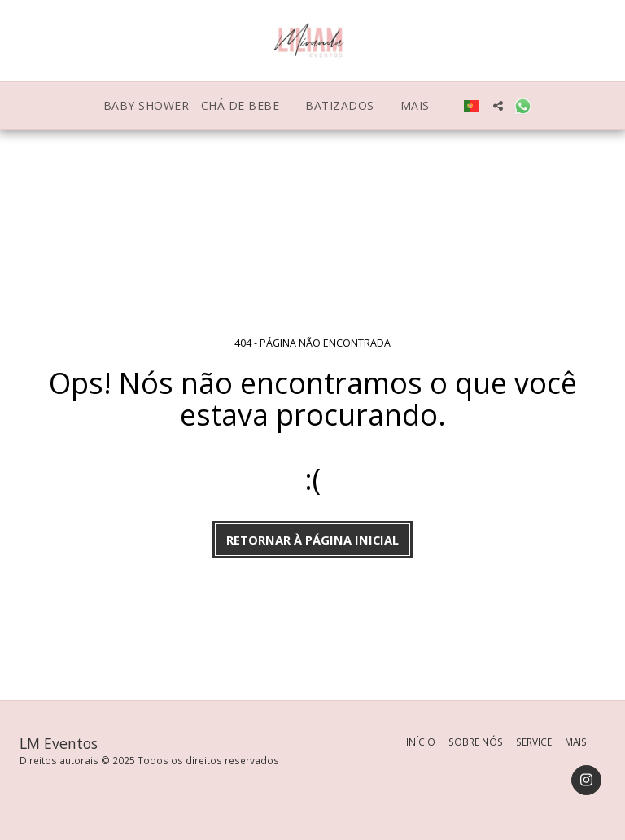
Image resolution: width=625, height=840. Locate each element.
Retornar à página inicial (312, 540)
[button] (498, 106)
